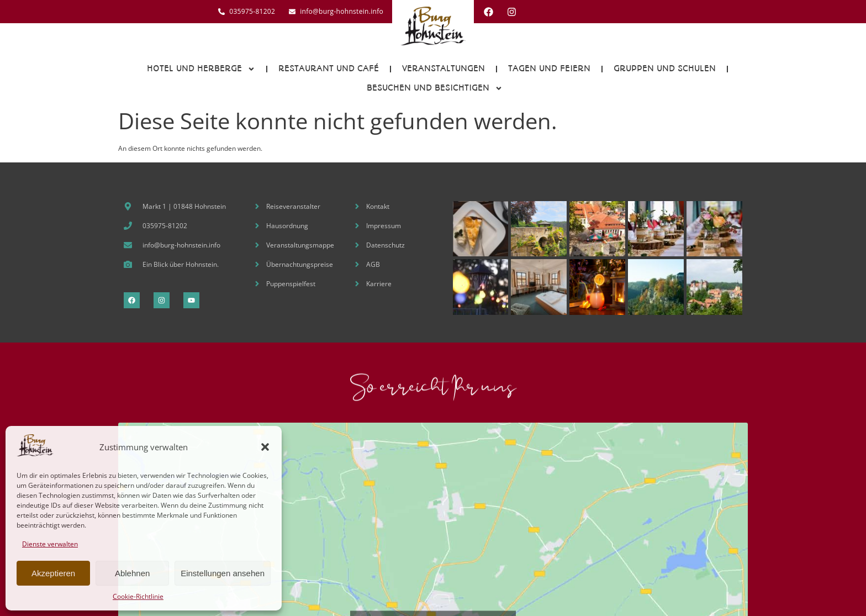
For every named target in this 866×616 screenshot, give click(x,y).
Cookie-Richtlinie (138, 596)
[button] (265, 447)
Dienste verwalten (50, 544)
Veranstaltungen (443, 69)
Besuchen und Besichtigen (435, 88)
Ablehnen (132, 573)
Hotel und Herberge (201, 69)
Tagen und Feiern (549, 69)
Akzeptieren (53, 573)
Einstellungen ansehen (223, 573)
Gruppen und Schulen (665, 69)
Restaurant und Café (329, 69)
